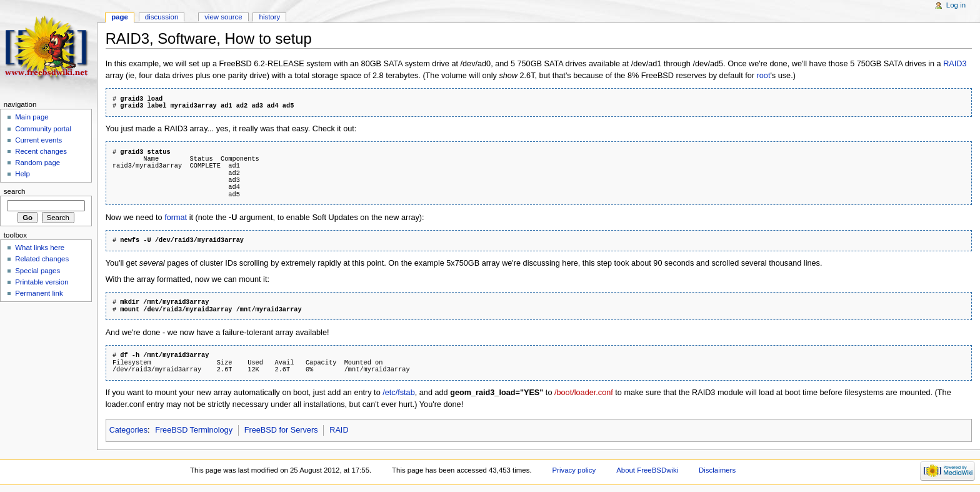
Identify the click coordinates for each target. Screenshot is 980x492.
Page (120, 17)
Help (22, 174)
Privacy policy (574, 470)
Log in (956, 5)
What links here (40, 248)
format (176, 218)
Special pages (37, 271)
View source (223, 17)
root (764, 76)
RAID (339, 430)
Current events (38, 140)
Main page (32, 117)
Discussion (162, 17)
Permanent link (39, 293)
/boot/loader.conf (584, 393)
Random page (37, 163)
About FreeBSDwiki (647, 470)
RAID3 (955, 64)
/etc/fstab (398, 393)
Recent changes (41, 151)
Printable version (42, 282)
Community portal (43, 129)
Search (15, 191)
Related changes (42, 259)
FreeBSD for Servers (281, 430)
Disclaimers (717, 470)
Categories (128, 430)
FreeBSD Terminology (194, 430)
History (270, 17)
